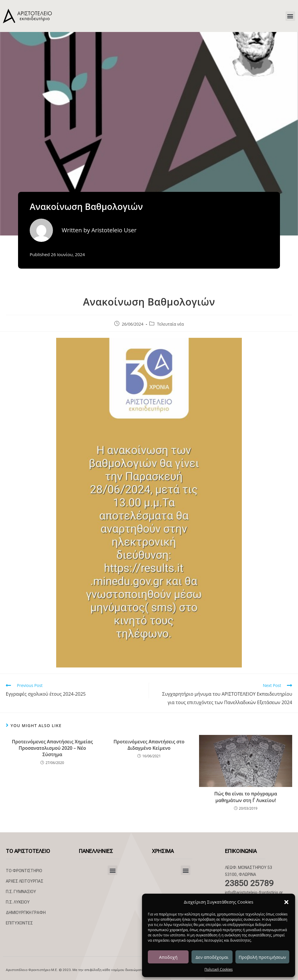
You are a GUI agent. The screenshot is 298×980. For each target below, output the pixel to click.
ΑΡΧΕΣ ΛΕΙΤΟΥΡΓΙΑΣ (25, 881)
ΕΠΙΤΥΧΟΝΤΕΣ (19, 923)
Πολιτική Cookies (219, 969)
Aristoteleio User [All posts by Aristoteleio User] (114, 230)
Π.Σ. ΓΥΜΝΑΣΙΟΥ (21, 892)
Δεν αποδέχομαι (212, 957)
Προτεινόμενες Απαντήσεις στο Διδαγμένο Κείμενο (149, 745)
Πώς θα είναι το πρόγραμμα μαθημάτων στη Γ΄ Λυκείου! (246, 797)
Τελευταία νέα (170, 324)
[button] (286, 902)
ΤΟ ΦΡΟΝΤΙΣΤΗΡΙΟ (24, 871)
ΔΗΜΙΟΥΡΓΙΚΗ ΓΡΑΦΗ (26, 913)
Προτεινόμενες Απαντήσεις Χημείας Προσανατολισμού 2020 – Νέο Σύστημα (52, 748)
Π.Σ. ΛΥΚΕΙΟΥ (18, 902)
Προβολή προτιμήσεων (262, 957)
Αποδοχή (168, 957)
